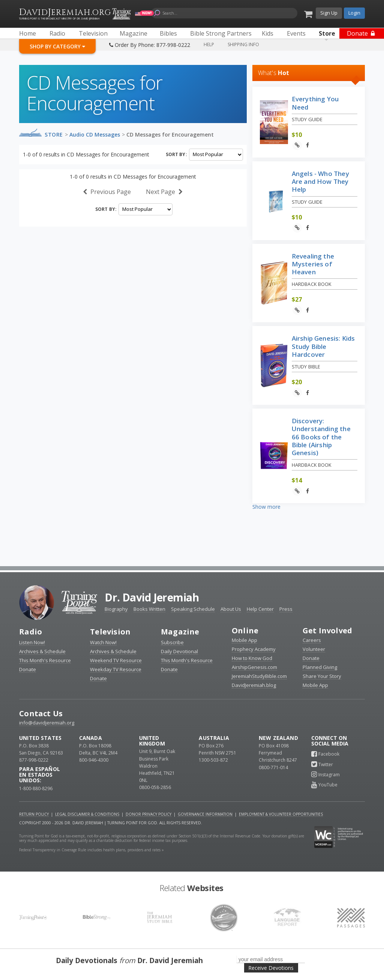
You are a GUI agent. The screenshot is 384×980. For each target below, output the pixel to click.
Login (354, 13)
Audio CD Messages (95, 135)
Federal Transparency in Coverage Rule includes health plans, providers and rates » (91, 850)
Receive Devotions (271, 968)
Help (209, 44)
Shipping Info (243, 44)
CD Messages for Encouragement (170, 135)
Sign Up (329, 13)
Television (110, 632)
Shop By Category (57, 46)
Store (54, 135)
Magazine (180, 632)
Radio (31, 632)
